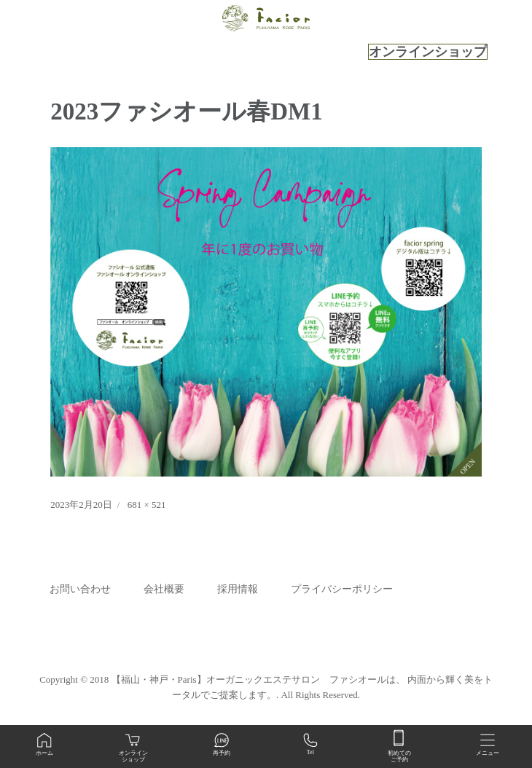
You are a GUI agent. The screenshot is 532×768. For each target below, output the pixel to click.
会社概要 (164, 589)
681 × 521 (147, 505)
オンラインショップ (428, 52)
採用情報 (238, 589)
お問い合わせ (80, 589)
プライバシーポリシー (342, 589)
